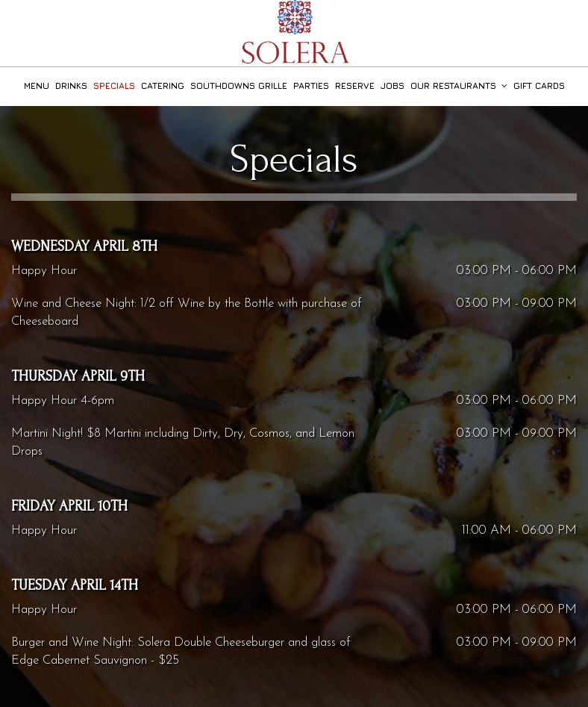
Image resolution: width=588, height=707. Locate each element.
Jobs (392, 86)
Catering (163, 86)
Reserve (355, 86)
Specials (114, 86)
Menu (37, 86)
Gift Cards (539, 86)
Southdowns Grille (239, 86)
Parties (311, 86)
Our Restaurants (459, 86)
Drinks (71, 86)
